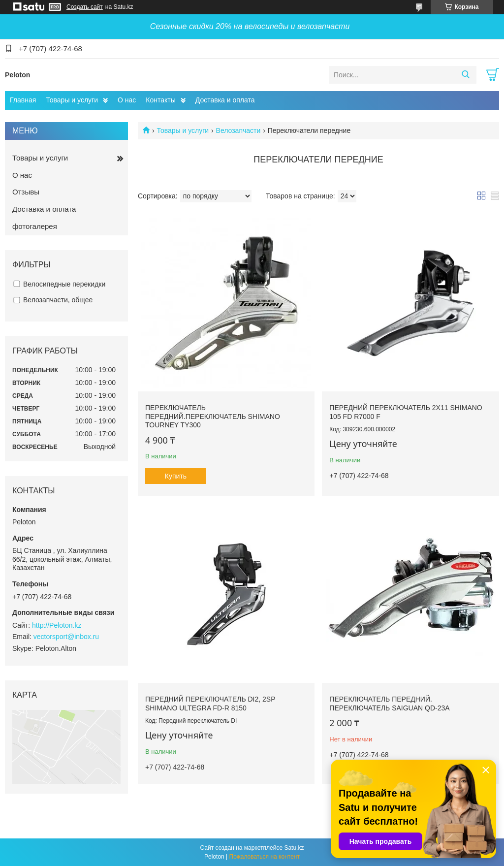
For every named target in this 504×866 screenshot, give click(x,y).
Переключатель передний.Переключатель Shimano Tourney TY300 (213, 416)
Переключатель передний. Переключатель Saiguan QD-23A (389, 704)
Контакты (160, 100)
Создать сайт (85, 7)
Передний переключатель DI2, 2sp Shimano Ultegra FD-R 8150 (210, 704)
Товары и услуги (72, 100)
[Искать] (465, 75)
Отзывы (26, 192)
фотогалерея (35, 226)
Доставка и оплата (225, 100)
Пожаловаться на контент (265, 857)
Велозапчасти (238, 130)
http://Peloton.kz (57, 625)
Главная (23, 100)
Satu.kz (294, 848)
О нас (127, 100)
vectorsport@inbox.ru (66, 637)
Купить (176, 476)
